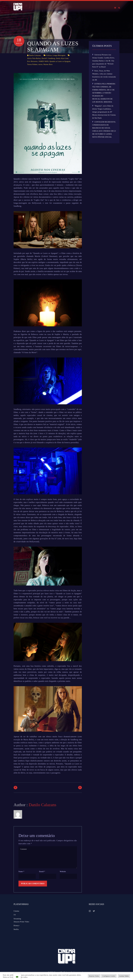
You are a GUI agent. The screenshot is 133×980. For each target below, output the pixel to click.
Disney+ (17, 926)
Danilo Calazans (35, 55)
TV (15, 915)
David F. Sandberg (48, 58)
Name (21, 872)
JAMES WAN (43, 61)
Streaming (17, 919)
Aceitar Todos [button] (124, 976)
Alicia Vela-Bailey (34, 58)
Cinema (16, 911)
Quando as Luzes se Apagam (60, 61)
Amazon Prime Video (21, 922)
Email (42, 872)
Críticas (49, 55)
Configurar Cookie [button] (109, 976)
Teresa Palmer (32, 64)
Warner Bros (48, 64)
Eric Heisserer (32, 61)
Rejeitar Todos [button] (94, 976)
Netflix (16, 929)
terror (40, 64)
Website (63, 872)
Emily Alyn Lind (62, 58)
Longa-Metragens (59, 55)
